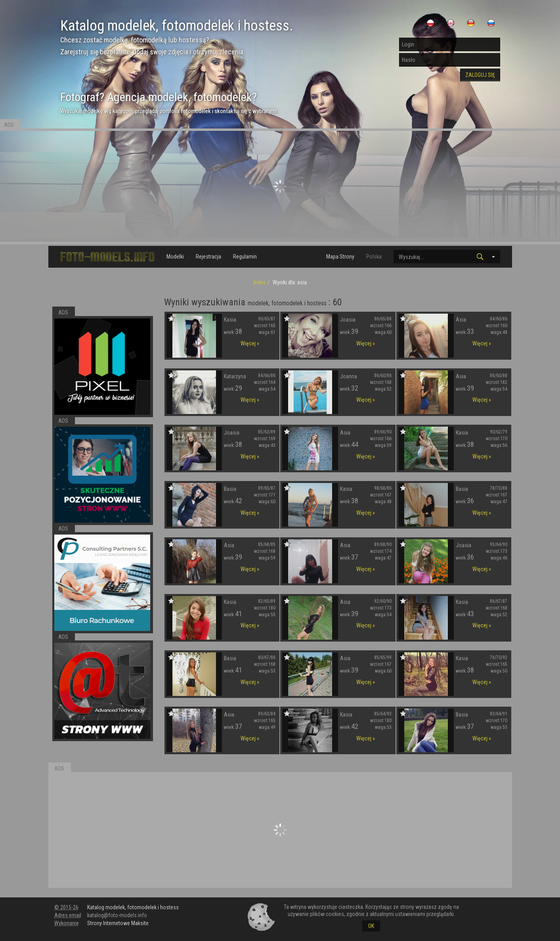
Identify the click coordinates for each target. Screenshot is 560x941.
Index (260, 282)
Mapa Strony (340, 257)
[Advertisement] (280, 186)
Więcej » (250, 343)
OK (371, 926)
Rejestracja (208, 257)
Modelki (175, 257)
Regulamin (245, 257)
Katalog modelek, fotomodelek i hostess (133, 907)
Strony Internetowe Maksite (118, 923)
